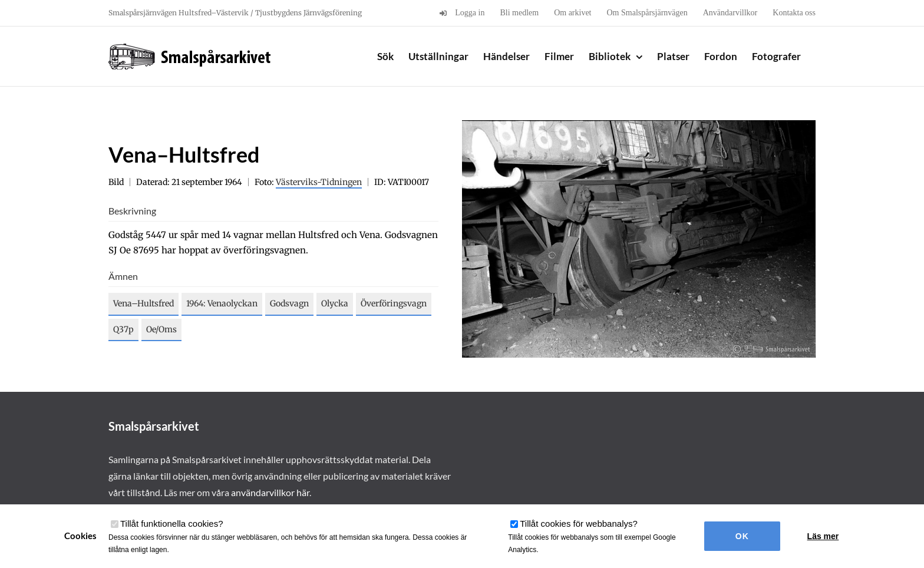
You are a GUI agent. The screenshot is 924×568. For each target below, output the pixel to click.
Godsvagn (289, 303)
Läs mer (823, 536)
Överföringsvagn (394, 303)
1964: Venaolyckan (222, 303)
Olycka (335, 303)
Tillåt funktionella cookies (172, 524)
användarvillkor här (270, 492)
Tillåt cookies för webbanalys (579, 524)
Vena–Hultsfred (143, 303)
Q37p (123, 329)
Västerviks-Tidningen (319, 182)
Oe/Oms (161, 329)
